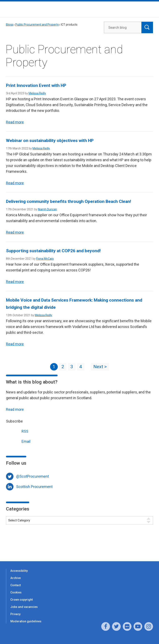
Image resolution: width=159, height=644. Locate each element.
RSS (17, 431)
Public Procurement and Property (37, 25)
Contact (16, 585)
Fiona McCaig (45, 259)
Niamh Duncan (47, 209)
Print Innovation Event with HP (36, 85)
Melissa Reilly (37, 93)
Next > (100, 367)
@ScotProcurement (33, 476)
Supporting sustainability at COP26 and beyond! (53, 251)
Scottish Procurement (34, 487)
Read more (15, 122)
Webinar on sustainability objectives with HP (50, 141)
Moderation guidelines (26, 621)
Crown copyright (22, 600)
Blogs (10, 25)
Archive (16, 578)
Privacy (15, 614)
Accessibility (19, 571)
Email (18, 441)
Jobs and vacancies (24, 607)
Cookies (16, 592)
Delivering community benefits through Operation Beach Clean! (69, 201)
